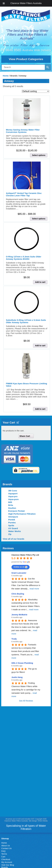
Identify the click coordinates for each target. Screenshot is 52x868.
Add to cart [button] (40, 282)
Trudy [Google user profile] (14, 639)
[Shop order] (35, 91)
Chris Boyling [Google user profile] (18, 594)
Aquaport (13, 494)
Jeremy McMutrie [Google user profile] (19, 615)
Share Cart (25, 436)
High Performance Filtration (22, 514)
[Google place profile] (25, 555)
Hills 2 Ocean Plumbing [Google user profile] (22, 663)
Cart (3, 857)
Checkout (6, 859)
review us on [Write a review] (21, 567)
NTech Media (43, 821)
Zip (10, 534)
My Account (7, 862)
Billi (10, 502)
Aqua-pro (13, 496)
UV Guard (13, 528)
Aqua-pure (13, 499)
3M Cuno (13, 491)
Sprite (11, 525)
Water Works (14, 531)
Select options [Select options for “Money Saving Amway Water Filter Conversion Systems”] (39, 155)
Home (6, 76)
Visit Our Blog (8, 865)
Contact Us (6, 848)
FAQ (3, 851)
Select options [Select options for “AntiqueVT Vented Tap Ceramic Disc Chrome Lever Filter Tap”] (39, 219)
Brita (11, 505)
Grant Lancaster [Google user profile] (19, 573)
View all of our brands (13, 539)
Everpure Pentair (17, 511)
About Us (6, 846)
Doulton (12, 508)
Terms (4, 854)
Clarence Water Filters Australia (26, 3)
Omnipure (13, 517)
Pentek (12, 520)
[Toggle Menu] (4, 3)
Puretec (12, 523)
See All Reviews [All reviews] (26, 701)
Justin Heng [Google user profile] (17, 677)
